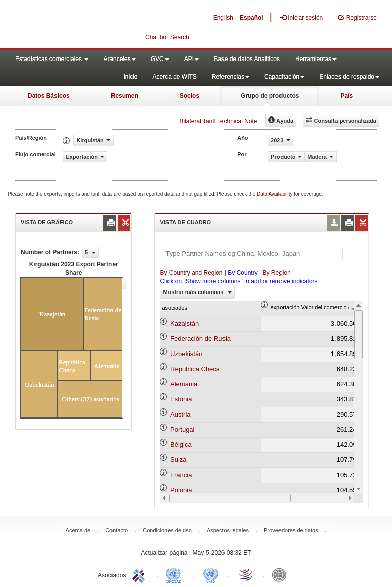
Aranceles (119, 59)
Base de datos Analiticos (247, 59)
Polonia (181, 490)
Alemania (184, 384)
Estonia (181, 399)
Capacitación (284, 77)
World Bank (282, 574)
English (223, 18)
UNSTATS (211, 574)
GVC (160, 59)
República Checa (195, 369)
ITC (140, 574)
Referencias (231, 77)
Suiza (178, 460)
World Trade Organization (246, 574)
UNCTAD (176, 574)
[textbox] (254, 253)
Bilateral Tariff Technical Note (218, 121)
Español (251, 18)
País (346, 96)
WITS (101, 25)
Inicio (130, 77)
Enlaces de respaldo (349, 77)
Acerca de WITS (174, 77)
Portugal (182, 429)
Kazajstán (184, 324)
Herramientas (316, 59)
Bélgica (181, 445)
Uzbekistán (186, 354)
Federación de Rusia (200, 339)
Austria (180, 414)
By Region (276, 273)
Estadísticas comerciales (52, 59)
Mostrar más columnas (197, 292)
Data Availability (275, 194)
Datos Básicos (49, 96)
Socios (189, 96)
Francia (181, 475)
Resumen (125, 96)
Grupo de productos (270, 96)
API (191, 59)
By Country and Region (191, 273)
